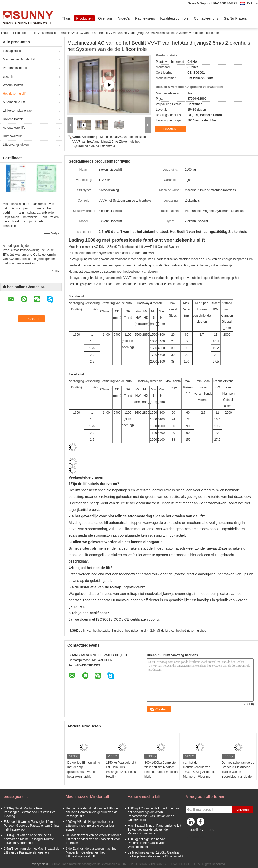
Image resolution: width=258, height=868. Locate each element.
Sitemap (207, 830)
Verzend (243, 810)
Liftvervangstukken (16, 145)
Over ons (105, 18)
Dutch (253, 3)
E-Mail (193, 830)
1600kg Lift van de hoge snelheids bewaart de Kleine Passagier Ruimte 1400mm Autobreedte (29, 839)
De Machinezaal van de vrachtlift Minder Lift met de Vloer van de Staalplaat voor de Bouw (93, 839)
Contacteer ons (206, 18)
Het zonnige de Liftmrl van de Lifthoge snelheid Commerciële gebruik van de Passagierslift (92, 812)
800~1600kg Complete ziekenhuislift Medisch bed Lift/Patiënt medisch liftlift (161, 770)
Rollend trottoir (13, 119)
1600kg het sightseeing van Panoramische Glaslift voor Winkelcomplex (147, 843)
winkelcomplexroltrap (17, 111)
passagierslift (12, 51)
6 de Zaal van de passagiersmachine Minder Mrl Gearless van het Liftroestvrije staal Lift (91, 852)
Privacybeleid (39, 864)
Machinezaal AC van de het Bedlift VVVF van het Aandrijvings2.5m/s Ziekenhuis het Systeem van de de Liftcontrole (110, 142)
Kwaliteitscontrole (174, 18)
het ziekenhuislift (137, 631)
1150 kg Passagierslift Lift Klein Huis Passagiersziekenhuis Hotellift (121, 770)
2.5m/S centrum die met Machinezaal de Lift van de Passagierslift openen (32, 851)
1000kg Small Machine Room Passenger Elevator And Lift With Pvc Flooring (30, 812)
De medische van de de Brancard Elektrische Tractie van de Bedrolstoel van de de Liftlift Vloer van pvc (238, 772)
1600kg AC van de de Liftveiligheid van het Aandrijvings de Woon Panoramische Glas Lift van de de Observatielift (154, 814)
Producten (84, 18)
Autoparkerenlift (14, 128)
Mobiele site (196, 836)
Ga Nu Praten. (235, 18)
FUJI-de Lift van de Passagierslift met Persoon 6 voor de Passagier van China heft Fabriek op (31, 826)
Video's (124, 18)
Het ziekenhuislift (44, 33)
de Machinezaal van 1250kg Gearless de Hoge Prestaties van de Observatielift (155, 854)
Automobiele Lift (14, 102)
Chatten (173, 129)
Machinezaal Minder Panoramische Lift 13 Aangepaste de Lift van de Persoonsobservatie (154, 829)
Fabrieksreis (145, 18)
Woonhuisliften (13, 85)
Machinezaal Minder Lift (19, 59)
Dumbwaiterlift (13, 136)
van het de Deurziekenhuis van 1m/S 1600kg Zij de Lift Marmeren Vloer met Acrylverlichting (199, 772)
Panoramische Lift (15, 68)
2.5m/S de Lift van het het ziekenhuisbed (178, 631)
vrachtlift (9, 76)
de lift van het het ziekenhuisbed (101, 631)
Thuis (66, 18)
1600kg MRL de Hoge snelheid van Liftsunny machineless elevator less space (90, 826)
